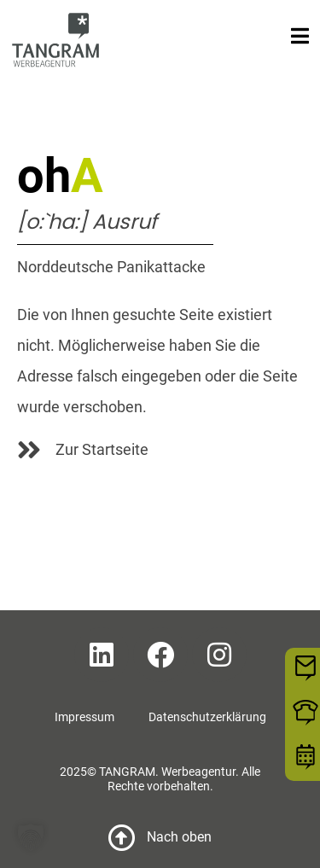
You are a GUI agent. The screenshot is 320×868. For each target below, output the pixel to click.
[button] (31, 837)
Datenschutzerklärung (207, 717)
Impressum (84, 717)
